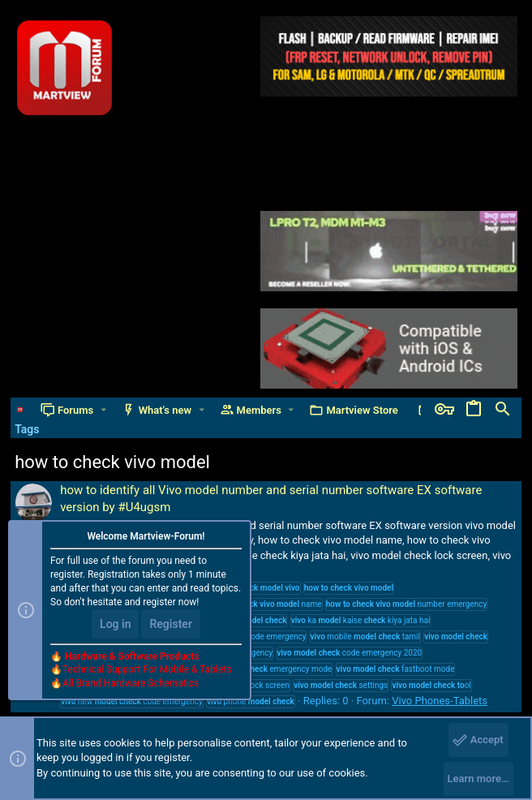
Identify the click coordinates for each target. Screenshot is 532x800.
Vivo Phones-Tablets (440, 701)
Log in (115, 624)
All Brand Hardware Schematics (131, 683)
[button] (103, 410)
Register (171, 624)
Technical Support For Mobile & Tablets (147, 669)
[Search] (503, 410)
